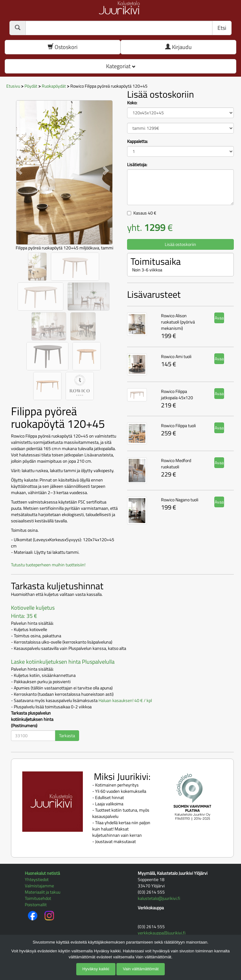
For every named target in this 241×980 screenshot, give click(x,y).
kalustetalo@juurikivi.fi (159, 898)
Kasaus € (145, 213)
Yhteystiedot (37, 879)
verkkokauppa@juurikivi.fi (162, 933)
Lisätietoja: (137, 165)
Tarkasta (67, 735)
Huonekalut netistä (42, 873)
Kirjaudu (178, 47)
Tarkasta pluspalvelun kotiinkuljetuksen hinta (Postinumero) (32, 719)
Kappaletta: (137, 141)
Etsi (222, 28)
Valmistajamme (39, 886)
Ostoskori (63, 47)
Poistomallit (36, 904)
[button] (19, 170)
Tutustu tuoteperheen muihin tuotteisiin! (48, 565)
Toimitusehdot (38, 898)
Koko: (132, 103)
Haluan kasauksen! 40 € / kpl (125, 700)
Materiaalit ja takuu (43, 892)
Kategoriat (121, 66)
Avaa (219, 318)
